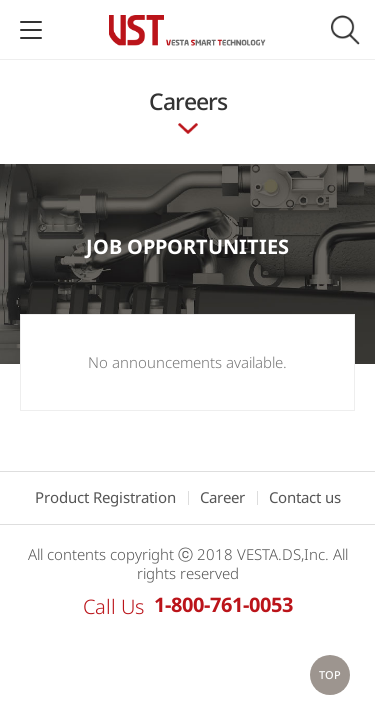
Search (345, 30)
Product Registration (105, 497)
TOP (330, 674)
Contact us (305, 497)
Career (222, 497)
